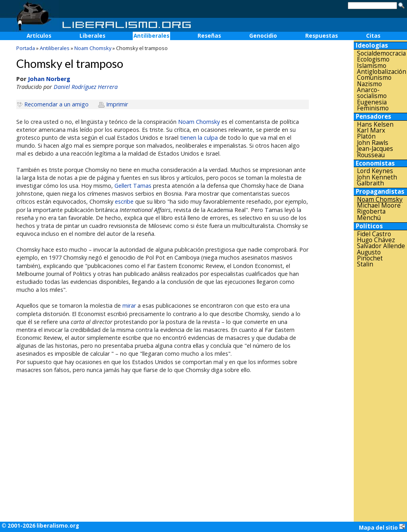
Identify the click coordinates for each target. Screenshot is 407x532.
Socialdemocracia (381, 53)
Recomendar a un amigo (56, 104)
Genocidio (263, 36)
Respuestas (322, 36)
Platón (366, 136)
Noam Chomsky (199, 122)
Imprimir (117, 104)
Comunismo (374, 78)
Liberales (92, 36)
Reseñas (209, 36)
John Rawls (373, 143)
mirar (129, 306)
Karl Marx (371, 130)
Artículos (39, 36)
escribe (124, 201)
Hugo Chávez (376, 240)
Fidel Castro (374, 234)
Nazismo (369, 84)
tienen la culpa (199, 138)
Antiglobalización (382, 72)
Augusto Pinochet (370, 255)
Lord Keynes (375, 171)
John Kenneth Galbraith (377, 180)
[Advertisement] (380, 395)
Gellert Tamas (133, 186)
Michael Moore (379, 205)
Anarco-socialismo (372, 93)
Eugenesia (372, 102)
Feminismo (373, 108)
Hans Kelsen (375, 124)
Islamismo (372, 66)
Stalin (365, 264)
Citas (373, 36)
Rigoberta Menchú (371, 215)
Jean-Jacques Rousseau (375, 152)
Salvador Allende (381, 246)
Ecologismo (373, 59)
